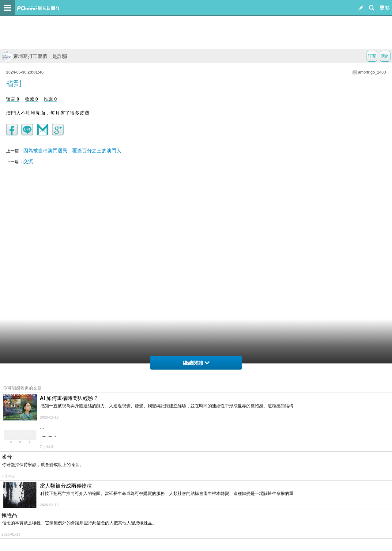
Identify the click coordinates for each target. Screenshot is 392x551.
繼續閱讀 (196, 363)
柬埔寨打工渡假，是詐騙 (34, 56)
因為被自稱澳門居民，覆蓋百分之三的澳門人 (72, 151)
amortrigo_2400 (372, 72)
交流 (28, 161)
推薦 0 (50, 99)
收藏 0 (31, 99)
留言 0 (13, 99)
